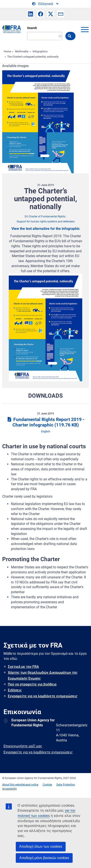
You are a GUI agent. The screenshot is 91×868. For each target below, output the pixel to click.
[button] (30, 14)
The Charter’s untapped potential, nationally (33, 57)
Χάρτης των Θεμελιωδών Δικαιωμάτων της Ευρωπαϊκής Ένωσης (43, 675)
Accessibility (10, 789)
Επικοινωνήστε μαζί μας (23, 746)
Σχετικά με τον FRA (23, 667)
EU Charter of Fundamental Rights (45, 217)
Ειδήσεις (15, 690)
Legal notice (31, 785)
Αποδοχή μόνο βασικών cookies (44, 858)
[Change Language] (46, 4)
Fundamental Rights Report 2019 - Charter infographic (45, 422)
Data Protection (66, 785)
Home (7, 52)
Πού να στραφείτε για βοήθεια (32, 684)
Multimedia (22, 52)
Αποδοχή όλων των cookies (41, 847)
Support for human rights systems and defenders (46, 222)
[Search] (45, 36)
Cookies (47, 785)
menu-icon (85, 29)
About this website (13, 785)
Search (32, 28)
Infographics (40, 52)
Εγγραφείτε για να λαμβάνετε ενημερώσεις (43, 696)
